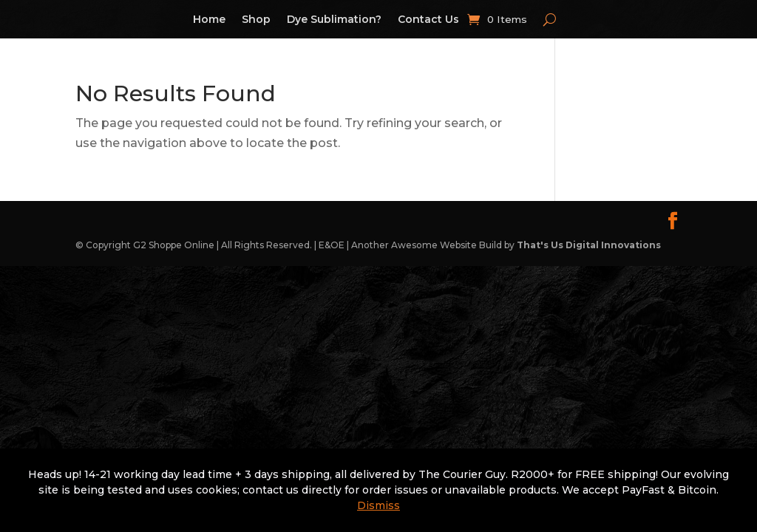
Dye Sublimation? (334, 20)
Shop (256, 20)
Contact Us (428, 20)
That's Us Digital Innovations (589, 245)
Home (209, 20)
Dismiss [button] (378, 505)
